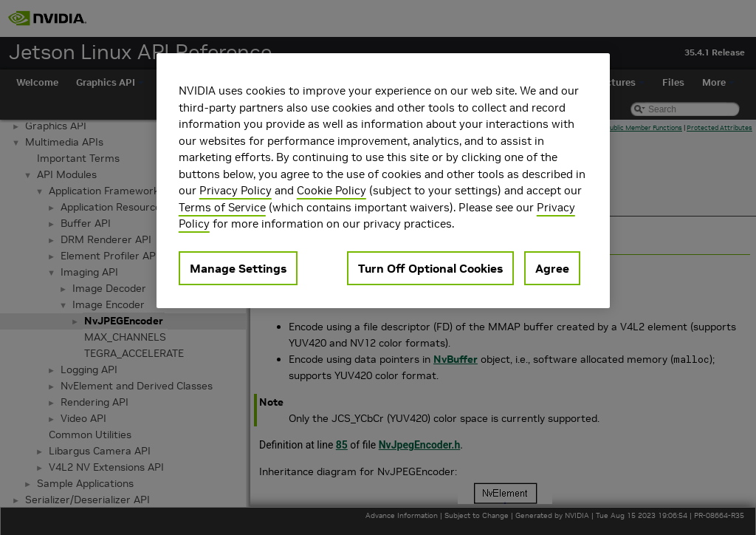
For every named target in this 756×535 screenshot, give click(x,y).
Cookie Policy (331, 190)
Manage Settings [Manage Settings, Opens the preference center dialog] (238, 268)
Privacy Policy (236, 190)
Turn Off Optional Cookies (430, 268)
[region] (383, 181)
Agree (552, 268)
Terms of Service (222, 207)
